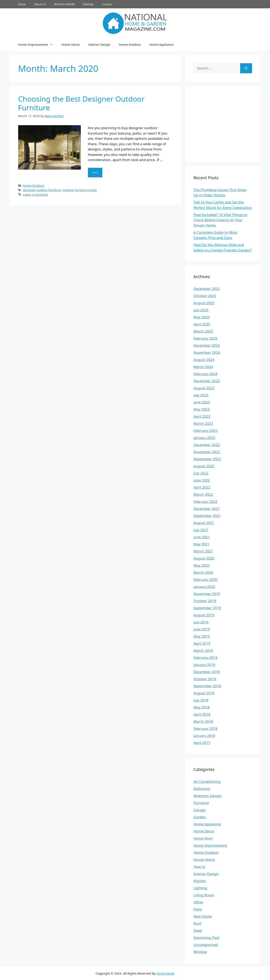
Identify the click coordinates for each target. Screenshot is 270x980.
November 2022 (207, 452)
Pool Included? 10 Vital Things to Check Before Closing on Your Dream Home (221, 220)
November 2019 (207, 594)
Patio (198, 909)
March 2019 (203, 650)
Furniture (201, 803)
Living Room (204, 895)
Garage (200, 810)
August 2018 (204, 693)
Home (22, 4)
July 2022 (201, 473)
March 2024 (203, 367)
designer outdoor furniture (42, 190)
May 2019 (202, 636)
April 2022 (202, 487)
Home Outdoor (130, 44)
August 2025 (204, 303)
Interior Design (99, 44)
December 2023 (207, 381)
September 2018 (207, 686)
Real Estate (203, 916)
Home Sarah (165, 973)
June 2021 (202, 537)
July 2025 (201, 310)
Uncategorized (206, 945)
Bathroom (202, 789)
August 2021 (204, 523)
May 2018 (202, 707)
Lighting (200, 888)
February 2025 (206, 338)
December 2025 (207, 289)
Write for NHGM (65, 4)
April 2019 (202, 643)
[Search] (246, 68)
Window (200, 952)
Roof (197, 923)
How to (200, 867)
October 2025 (205, 296)
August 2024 (204, 360)
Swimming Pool (207, 938)
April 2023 (202, 416)
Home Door (203, 838)
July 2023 (201, 395)
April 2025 (202, 324)
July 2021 (201, 530)
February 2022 (206, 501)
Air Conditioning (207, 781)
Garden (200, 817)
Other (198, 902)
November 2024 (207, 353)
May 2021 (202, 544)
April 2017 (202, 743)
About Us (40, 4)
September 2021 (207, 516)
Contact (107, 4)
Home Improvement (38, 44)
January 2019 (204, 665)
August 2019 (204, 615)
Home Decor (71, 44)
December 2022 (207, 445)
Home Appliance (162, 44)
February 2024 (206, 374)
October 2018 (205, 679)
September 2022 (207, 459)
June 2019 (202, 629)
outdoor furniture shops (80, 190)
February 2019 (206, 658)
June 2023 (202, 402)
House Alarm (204, 860)
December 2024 (207, 345)
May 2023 (202, 409)
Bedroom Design (208, 796)
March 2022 (203, 494)
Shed (198, 930)
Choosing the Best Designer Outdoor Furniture (81, 103)
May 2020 (202, 565)
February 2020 (206, 580)
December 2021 (207, 509)
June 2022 (202, 480)
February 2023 (206, 431)
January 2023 (204, 438)
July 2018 (201, 700)
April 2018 (202, 714)
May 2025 (202, 317)
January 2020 (204, 587)
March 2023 (203, 423)
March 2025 (203, 331)
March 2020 (203, 572)
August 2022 (204, 466)
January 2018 (204, 736)
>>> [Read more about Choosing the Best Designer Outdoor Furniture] (95, 172)
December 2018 (207, 672)
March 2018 (203, 721)
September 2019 (207, 608)
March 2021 (203, 551)
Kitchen (200, 881)
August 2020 (204, 558)
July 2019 (201, 622)
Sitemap (88, 4)
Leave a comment (35, 195)
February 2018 (206, 728)
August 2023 (204, 388)
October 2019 (205, 601)
